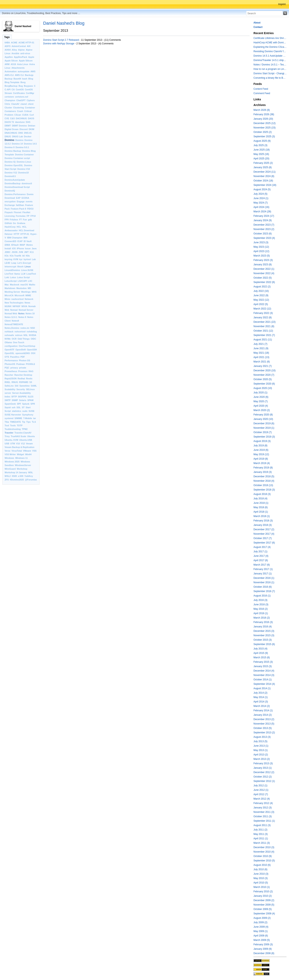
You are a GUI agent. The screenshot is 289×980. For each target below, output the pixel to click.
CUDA (25, 115)
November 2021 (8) (264, 326)
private (23, 368)
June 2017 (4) (261, 556)
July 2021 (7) (260, 344)
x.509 (21, 476)
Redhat (21, 379)
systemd (9, 418)
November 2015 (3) (264, 635)
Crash (20, 111)
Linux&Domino (12, 270)
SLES (31, 397)
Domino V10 (24, 169)
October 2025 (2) (263, 132)
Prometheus (11, 371)
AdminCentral (19, 46)
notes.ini (25, 328)
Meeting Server (12, 292)
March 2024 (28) (262, 212)
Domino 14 (17, 144)
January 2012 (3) (263, 808)
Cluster (8, 108)
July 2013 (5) (260, 741)
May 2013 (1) (261, 750)
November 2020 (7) (264, 375)
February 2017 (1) (263, 569)
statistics (17, 411)
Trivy (7, 436)
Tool (7, 425)
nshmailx (9, 335)
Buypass (28, 86)
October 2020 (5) (263, 379)
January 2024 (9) (263, 220)
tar (35, 418)
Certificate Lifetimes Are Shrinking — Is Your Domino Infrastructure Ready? (270, 38)
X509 (14, 476)
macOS (24, 285)
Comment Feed (262, 93)
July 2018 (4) (260, 499)
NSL (26, 335)
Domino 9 (10, 147)
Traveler (9, 433)
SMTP (8, 400)
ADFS (8, 46)
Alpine (21, 50)
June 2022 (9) (261, 295)
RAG (31, 371)
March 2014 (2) (262, 706)
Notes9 (15, 321)
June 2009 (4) (261, 927)
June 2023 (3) (261, 242)
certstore (9, 97)
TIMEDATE (15, 422)
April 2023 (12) (261, 251)
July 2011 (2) (260, 830)
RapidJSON (11, 379)
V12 (23, 444)
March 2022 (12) (262, 309)
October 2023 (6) (263, 234)
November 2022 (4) (264, 273)
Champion (10, 100)
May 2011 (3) (261, 834)
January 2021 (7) (263, 366)
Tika (7, 422)
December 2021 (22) (265, 322)
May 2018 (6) (261, 507)
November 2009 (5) (264, 905)
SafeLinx (9, 386)
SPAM (30, 400)
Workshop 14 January (16, 472)
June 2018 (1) (261, 503)
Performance (11, 360)
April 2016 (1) (261, 613)
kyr (21, 259)
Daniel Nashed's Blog (64, 23)
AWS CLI (19, 75)
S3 (31, 382)
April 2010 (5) (261, 883)
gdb (30, 220)
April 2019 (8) (261, 459)
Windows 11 (21, 458)
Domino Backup (13, 151)
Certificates (19, 93)
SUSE (31, 411)
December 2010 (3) (264, 847)
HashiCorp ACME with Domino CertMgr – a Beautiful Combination (270, 43)
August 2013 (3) (262, 737)
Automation (11, 71)
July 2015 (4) (260, 649)
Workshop (22, 469)
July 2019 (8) (260, 446)
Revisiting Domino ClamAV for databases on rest (270, 51)
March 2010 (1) (262, 887)
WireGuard (10, 469)
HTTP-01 (25, 234)
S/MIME (18, 418)
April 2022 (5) (261, 304)
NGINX (8, 306)
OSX (33, 353)
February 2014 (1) (263, 710)
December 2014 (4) (264, 671)
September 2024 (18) (265, 185)
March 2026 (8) (262, 110)
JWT (26, 252)
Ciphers (31, 100)
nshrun (19, 335)
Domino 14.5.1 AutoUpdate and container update (270, 56)
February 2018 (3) (263, 521)
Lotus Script (23, 277)
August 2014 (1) (262, 688)
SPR (33, 404)
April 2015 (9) (261, 653)
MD (29, 288)
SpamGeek (10, 404)
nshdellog (32, 332)
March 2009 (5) (262, 940)
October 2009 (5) (263, 909)
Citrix (7, 104)
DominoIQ (10, 191)
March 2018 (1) (262, 516)
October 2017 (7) (263, 538)
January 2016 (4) (263, 627)
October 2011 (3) (263, 816)
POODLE (31, 364)
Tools (13, 425)
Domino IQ (10, 162)
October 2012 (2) (263, 777)
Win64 (28, 454)
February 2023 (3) (263, 260)
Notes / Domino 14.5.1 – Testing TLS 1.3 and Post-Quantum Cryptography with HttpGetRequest (270, 65)
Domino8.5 (10, 176)
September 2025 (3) (264, 136)
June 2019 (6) (261, 450)
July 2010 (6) (260, 869)
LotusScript (11, 281)
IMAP (22, 245)
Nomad (14, 310)
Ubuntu (31, 436)
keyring (8, 259)
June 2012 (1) (261, 790)
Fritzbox (14, 220)
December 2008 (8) (264, 953)
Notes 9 (22, 317)
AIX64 (8, 50)
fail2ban (20, 205)
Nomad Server (26, 310)
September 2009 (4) (264, 914)
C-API (8, 90)
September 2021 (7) (264, 335)
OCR (14, 339)
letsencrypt (10, 267)
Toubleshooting (13, 429)
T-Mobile (28, 418)
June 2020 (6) (261, 397)
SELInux (30, 389)
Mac (7, 285)
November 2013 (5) (264, 724)
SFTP (14, 397)
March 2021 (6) (262, 362)
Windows (9, 458)
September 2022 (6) (264, 282)
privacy (14, 368)
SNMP (15, 400)
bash (25, 79)
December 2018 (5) (264, 476)
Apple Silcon (11, 61)
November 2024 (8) (264, 176)
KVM (16, 259)
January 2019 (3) (263, 472)
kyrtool (27, 259)
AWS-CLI (9, 75)
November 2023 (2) (264, 229)
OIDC (33, 339)
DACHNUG (21, 118)
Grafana (21, 223)
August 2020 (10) (263, 388)
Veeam (29, 444)
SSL (19, 407)
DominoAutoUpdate (15, 180)
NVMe (8, 339)
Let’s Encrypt (24, 263)
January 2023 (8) (263, 265)
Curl (32, 115)
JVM (21, 252)
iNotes (29, 245)
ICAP (20, 241)
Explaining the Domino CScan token (270, 47)
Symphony (28, 415)
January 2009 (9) (263, 949)
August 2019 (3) (262, 441)
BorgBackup (11, 86)
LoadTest (31, 274)
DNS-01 (28, 133)
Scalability (10, 389)
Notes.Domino (12, 328)
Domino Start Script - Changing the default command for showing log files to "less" (270, 73)
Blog (31, 79)
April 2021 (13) (261, 357)
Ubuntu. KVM (11, 440)
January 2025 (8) (263, 167)
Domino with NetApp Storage (59, 44)
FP (28, 216)
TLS (34, 422)
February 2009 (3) (263, 944)
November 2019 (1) (264, 428)
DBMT (8, 126)
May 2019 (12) (261, 454)
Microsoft (20, 295)
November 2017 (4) (264, 534)
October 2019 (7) (263, 432)
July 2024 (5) (260, 194)
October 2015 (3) (263, 640)
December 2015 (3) (264, 631)
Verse (8, 451)
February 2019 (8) (263, 468)
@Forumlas (31, 480)
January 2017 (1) (263, 574)
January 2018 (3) (263, 525)
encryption (10, 201)
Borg (23, 82)
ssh (14, 407)
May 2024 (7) (261, 203)
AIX (29, 46)
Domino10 (23, 173)
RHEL (8, 382)
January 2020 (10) (263, 419)
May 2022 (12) (261, 300)
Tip (24, 422)
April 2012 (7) (261, 794)
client (31, 104)
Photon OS (24, 360)
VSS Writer (10, 454)
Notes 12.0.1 (11, 317)
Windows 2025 (12, 462)
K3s (7, 256)
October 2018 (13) (263, 485)
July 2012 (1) (260, 786)
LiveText (9, 274)
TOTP (20, 425)
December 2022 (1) (264, 269)
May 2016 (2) (261, 609)
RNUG (15, 382)
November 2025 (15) (265, 128)
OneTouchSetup (27, 346)
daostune (20, 122)
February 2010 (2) (263, 891)
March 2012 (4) (262, 799)
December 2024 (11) (265, 172)
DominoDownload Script (17, 187)
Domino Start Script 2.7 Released (61, 40)
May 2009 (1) (261, 931)
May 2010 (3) (261, 878)
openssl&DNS (23, 353)
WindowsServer (23, 465)
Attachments (18, 68)
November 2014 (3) (264, 675)
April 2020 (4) (261, 406)
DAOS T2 (9, 122)
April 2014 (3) (261, 702)
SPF (19, 404)
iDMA (7, 245)
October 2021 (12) (263, 331)
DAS (28, 122)
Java (34, 248)
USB (7, 444)
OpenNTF (10, 350)
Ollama (8, 342)
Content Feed (261, 89)
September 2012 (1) (264, 781)
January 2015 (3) (263, 666)
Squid (8, 407)
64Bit (7, 43)
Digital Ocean (12, 129)
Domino (9, 140)
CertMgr (30, 93)
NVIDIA (33, 335)
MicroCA (9, 295)
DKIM (32, 129)
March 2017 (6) (262, 565)
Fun (25, 220)
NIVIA (24, 306)
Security (21, 389)
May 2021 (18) (261, 353)
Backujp (29, 75)
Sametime (25, 386)
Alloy (14, 50)
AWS (33, 71)
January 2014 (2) (263, 715)
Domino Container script (17, 158)
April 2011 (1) (261, 839)
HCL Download (27, 230)
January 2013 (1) (263, 768)
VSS (34, 451)
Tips (28, 422)
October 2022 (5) (263, 278)
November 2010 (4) (264, 852)
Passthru (15, 357)
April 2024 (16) (261, 207)
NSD (33, 328)
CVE (7, 118)
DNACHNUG (11, 133)
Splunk (26, 404)
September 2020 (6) (264, 384)
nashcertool (18, 299)
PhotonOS (10, 364)
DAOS (31, 118)
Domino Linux (24, 162)
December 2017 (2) (264, 529)
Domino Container (24, 155)
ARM (7, 64)
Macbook (15, 285)
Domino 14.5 (30, 144)
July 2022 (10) (261, 291)
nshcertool (20, 332)
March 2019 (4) (262, 463)
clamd (24, 104)
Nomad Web (11, 313)
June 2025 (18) (262, 150)
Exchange (10, 205)
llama (17, 274)
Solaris (23, 400)
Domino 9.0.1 (22, 147)
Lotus (13, 277)
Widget (20, 454)
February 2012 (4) (263, 803)
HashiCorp (10, 227)
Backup (9, 79)
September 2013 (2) (264, 733)
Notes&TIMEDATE (14, 324)
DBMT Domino (19, 126)
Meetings (26, 292)
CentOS (20, 90)
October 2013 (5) (263, 728)
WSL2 (8, 476)
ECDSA (25, 198)
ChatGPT (21, 100)
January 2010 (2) (263, 896)
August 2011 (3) (262, 825)
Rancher (9, 375)
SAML (34, 386)
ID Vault (28, 241)
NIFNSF (17, 306)
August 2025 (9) (262, 141)
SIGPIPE (22, 397)
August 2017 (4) (262, 547)
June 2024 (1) (261, 198)
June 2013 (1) (261, 746)
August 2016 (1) (262, 596)
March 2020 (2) (262, 410)
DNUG (8, 136)
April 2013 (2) (261, 755)
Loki (7, 277)
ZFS (7, 480)
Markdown (10, 288)
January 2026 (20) (263, 119)
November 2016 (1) (264, 582)
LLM (23, 274)
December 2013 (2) (264, 719)
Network (29, 299)
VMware (27, 451)
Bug (21, 86)
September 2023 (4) (264, 238)
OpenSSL (10, 353)
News (27, 303)
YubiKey (29, 476)
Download (10, 198)
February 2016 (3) (263, 622)
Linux (28, 267)
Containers (10, 111)
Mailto (32, 285)
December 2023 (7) (264, 225)
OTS (7, 357)
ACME (14, 43)
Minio (7, 299)
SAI (16, 386)
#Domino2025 (17, 480)
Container (30, 108)
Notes (21, 313)
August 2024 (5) (262, 189)
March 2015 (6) (262, 657)
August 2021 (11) (263, 340)
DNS (21, 133)
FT (21, 220)
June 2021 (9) (261, 348)
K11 (32, 252)
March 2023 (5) (262, 256)
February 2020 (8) (263, 415)
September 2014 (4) (264, 684)
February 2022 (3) (263, 313)
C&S (13, 118)
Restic (29, 379)
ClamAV (15, 104)
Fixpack (9, 212)
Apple (31, 57)
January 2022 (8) (263, 318)
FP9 (7, 220)
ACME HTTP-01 (26, 43)
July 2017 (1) (260, 552)
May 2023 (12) (261, 247)
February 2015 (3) (263, 662)
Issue (28, 248)
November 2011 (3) (264, 812)
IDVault (15, 245)
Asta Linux (23, 64)
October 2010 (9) (263, 856)
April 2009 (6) (261, 936)
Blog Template (12, 82)
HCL (19, 227)
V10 (18, 444)
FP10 (33, 216)
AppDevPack (20, 57)
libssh (20, 267)
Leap (14, 263)
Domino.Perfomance (15, 194)
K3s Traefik (15, 256)
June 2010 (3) (261, 874)
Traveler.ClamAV (23, 433)
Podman (21, 364)
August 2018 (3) (262, 494)
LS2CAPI (22, 281)
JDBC (8, 252)
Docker (28, 136)
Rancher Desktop (23, 375)
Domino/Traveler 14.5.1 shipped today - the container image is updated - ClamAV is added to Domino (270, 60)
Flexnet (18, 212)
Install (8, 248)
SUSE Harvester (13, 415)
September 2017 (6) (264, 543)
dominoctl (27, 183)
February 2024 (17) (264, 216)
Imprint (282, 4)
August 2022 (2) (262, 287)
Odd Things (24, 339)
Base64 (17, 79)
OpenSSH (32, 350)
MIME (28, 295)
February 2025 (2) (263, 163)
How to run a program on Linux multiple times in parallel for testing (270, 69)
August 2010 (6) (262, 865)
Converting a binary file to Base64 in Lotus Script (270, 78)
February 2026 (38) (264, 114)
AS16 (13, 64)
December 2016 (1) (264, 578)
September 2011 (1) (264, 821)
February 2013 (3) (263, 763)
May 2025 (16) (261, 154)
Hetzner (9, 234)
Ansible (15, 53)
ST (23, 407)
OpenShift (21, 350)
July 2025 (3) (260, 145)
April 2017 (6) (261, 560)
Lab (34, 259)
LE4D (7, 263)
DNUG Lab (17, 136)
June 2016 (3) (261, 604)
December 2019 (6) (264, 423)
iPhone (20, 248)
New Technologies (14, 303)
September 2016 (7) (264, 591)
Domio (30, 194)
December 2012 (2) (264, 772)
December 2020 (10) (265, 370)
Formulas (21, 216)
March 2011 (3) (262, 843)
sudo (25, 411)
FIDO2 (30, 209)
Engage (21, 201)
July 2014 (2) (260, 693)
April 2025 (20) (261, 159)
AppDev (9, 57)
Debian (32, 126)
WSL (31, 472)
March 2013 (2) (262, 759)
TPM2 (25, 429)
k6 (23, 256)
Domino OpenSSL (14, 165)
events (29, 201)
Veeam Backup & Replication (19, 447)
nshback (9, 332)
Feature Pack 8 (18, 209)
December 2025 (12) (265, 123)
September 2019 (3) (264, 437)
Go (14, 223)
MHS (34, 292)
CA (13, 90)
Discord (23, 129)
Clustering (19, 108)
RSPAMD (24, 382)
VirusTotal (17, 451)
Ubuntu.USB (26, 440)
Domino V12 (11, 173)
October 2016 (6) (263, 587)
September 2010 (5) (264, 861)
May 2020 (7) (261, 401)
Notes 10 (30, 313)
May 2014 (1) (261, 697)
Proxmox (23, 371)
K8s (28, 256)
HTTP (16, 234)
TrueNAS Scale (19, 436)
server (8, 393)
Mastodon (22, 288)
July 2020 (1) (260, 393)
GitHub (8, 223)
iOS (14, 248)
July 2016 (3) (260, 600)
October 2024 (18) (263, 181)
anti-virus (25, 53)
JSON (15, 252)
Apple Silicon (26, 61)
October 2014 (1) (263, 680)
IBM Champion (15, 238)
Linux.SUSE (27, 270)
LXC (30, 281)
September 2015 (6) (264, 644)
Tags (7, 37)
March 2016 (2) (262, 618)
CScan (18, 115)
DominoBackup (13, 183)
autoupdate (23, 71)
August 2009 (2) (262, 918)
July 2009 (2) (260, 922)
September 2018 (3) (264, 490)
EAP (18, 198)
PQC (7, 368)
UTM (13, 444)
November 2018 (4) (264, 481)
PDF (23, 357)
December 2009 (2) (264, 900)
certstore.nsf (22, 97)
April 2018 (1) (261, 512)
